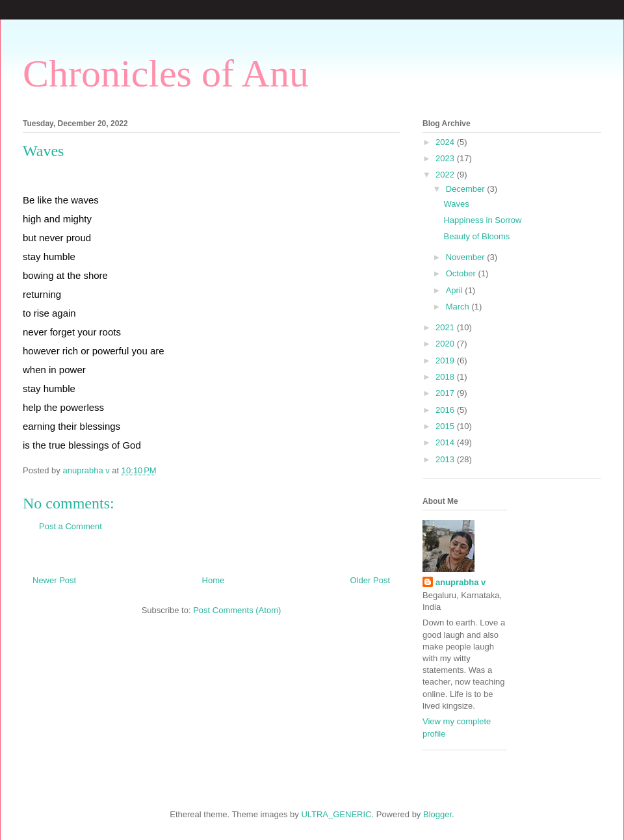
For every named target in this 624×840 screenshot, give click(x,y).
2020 (446, 344)
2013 (446, 459)
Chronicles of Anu (166, 73)
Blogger (437, 814)
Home (214, 580)
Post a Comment (71, 526)
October (462, 273)
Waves (456, 204)
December (467, 189)
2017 (446, 393)
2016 (446, 410)
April (456, 290)
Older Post (370, 580)
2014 (446, 442)
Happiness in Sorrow (482, 220)
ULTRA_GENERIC (336, 814)
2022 (446, 175)
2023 (446, 158)
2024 (446, 142)
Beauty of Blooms (476, 236)
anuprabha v (461, 582)
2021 (446, 327)
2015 (446, 426)
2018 (446, 377)
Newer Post (54, 580)
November (467, 257)
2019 (446, 361)
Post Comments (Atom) (237, 610)
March (459, 307)
